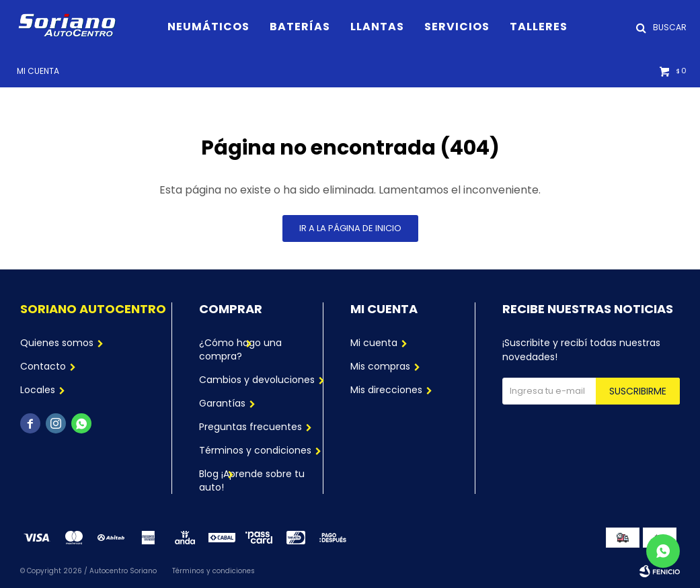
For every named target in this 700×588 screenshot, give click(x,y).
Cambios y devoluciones (257, 380)
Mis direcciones (386, 390)
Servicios (457, 27)
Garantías (222, 403)
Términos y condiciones (255, 450)
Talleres (539, 27)
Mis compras (380, 366)
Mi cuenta (374, 343)
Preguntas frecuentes (250, 427)
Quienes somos (57, 343)
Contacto (43, 366)
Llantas (377, 27)
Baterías (300, 27)
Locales (38, 390)
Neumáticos (208, 27)
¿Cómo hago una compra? (240, 349)
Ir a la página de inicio (350, 228)
